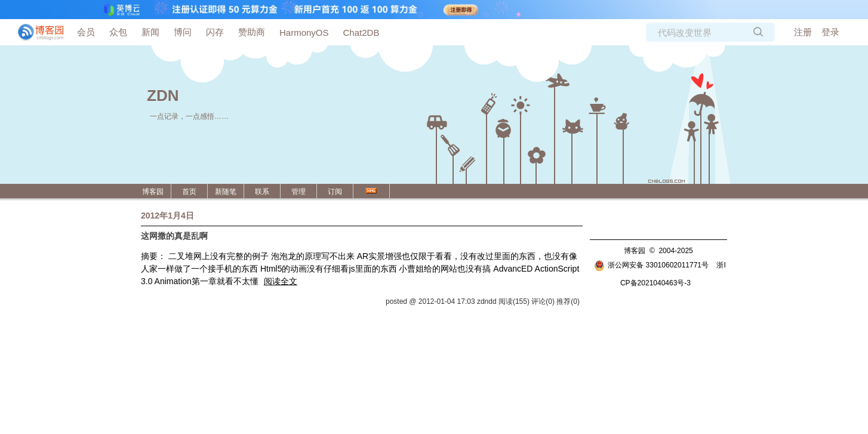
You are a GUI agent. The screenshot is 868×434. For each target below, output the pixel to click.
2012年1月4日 (167, 216)
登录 (830, 32)
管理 (298, 192)
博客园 (153, 192)
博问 (183, 32)
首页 (189, 192)
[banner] (36, 32)
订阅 (335, 192)
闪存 (215, 32)
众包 (118, 32)
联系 (262, 192)
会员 (86, 32)
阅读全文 (281, 281)
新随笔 (226, 192)
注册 (803, 32)
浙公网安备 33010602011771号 (651, 265)
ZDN (163, 96)
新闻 (150, 32)
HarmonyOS (304, 33)
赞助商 (252, 32)
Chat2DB (361, 33)
